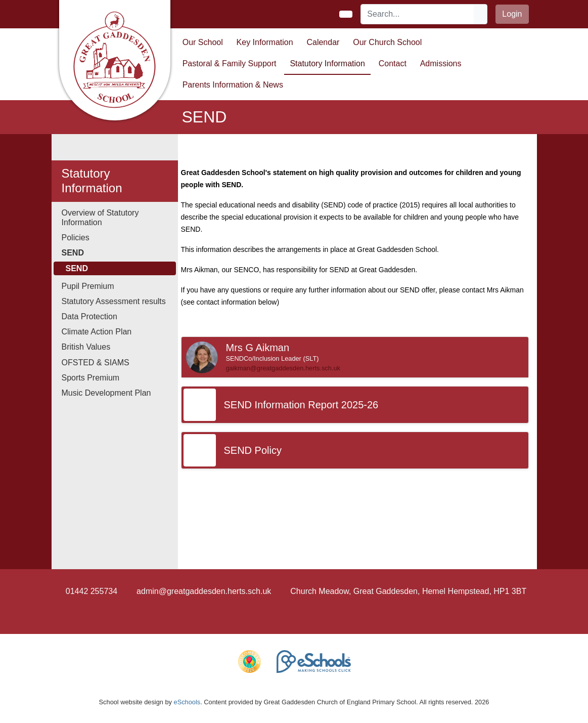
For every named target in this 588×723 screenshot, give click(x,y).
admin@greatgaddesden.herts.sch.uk (204, 591)
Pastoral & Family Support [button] (230, 63)
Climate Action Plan (97, 332)
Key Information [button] (265, 42)
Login (512, 14)
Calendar (323, 42)
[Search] (418, 14)
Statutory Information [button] (327, 63)
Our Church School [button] (387, 42)
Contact (393, 63)
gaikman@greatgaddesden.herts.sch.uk (283, 368)
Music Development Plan (106, 393)
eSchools (187, 702)
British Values (86, 347)
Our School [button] (203, 42)
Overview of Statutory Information (100, 218)
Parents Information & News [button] (233, 85)
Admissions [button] (441, 63)
